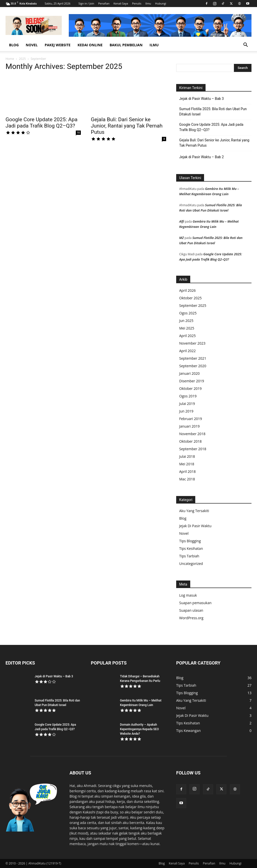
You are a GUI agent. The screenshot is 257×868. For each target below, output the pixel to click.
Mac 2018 (187, 479)
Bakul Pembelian (126, 45)
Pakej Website (58, 45)
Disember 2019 (192, 381)
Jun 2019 (186, 411)
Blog (14, 45)
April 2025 (187, 336)
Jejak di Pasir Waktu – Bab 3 (202, 99)
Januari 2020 (189, 373)
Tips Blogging (190, 541)
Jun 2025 (186, 321)
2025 (22, 59)
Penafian (104, 3)
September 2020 (193, 366)
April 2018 (187, 471)
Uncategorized (191, 564)
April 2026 (187, 290)
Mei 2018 (187, 464)
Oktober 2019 (190, 388)
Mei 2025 (187, 328)
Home (10, 59)
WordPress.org (191, 618)
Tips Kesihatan (191, 548)
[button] (245, 45)
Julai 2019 (187, 404)
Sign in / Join (86, 3)
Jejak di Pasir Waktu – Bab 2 (202, 157)
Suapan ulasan (191, 610)
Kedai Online (90, 45)
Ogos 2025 (188, 313)
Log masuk (188, 595)
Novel (32, 45)
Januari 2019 (189, 426)
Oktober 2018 (190, 441)
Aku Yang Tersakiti (194, 511)
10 (78, 133)
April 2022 (187, 351)
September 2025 (193, 305)
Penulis (137, 3)
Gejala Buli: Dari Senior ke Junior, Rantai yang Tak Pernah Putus (127, 126)
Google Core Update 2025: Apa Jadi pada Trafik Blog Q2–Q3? (42, 123)
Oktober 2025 (190, 298)
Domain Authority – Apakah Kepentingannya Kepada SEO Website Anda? (139, 729)
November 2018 (192, 434)
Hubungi (161, 3)
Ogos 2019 (188, 396)
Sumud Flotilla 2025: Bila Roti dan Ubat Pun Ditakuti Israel (213, 112)
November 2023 (192, 343)
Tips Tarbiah (189, 556)
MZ (181, 238)
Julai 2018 (187, 456)
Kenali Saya (121, 3)
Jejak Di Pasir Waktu (195, 526)
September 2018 (193, 449)
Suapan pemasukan (195, 603)
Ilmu (148, 3)
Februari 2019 (191, 419)
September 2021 (193, 358)
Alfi (182, 221)
